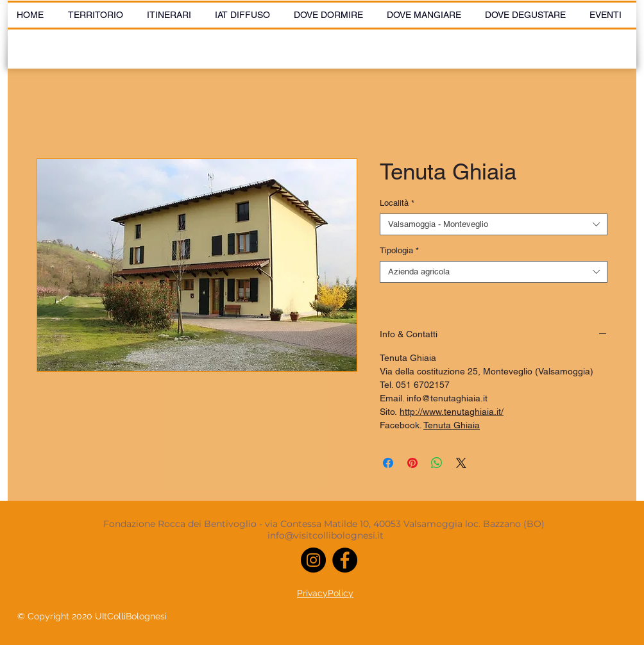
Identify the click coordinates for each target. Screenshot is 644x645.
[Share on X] (461, 463)
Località (397, 203)
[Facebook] (345, 560)
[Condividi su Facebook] (388, 463)
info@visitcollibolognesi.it (326, 535)
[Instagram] (313, 560)
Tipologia (399, 250)
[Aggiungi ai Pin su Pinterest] (412, 463)
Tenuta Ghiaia (452, 425)
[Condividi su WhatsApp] (437, 463)
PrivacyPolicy (325, 593)
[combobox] (494, 224)
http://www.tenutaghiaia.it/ (452, 412)
